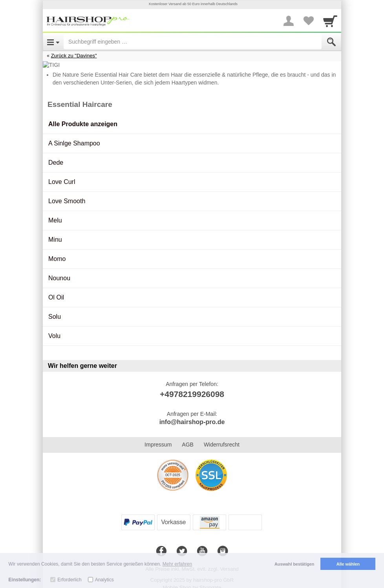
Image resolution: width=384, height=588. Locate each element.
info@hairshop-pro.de (192, 414)
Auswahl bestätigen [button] (294, 564)
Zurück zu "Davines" (74, 56)
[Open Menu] (53, 42)
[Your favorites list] (308, 21)
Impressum (158, 437)
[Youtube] (202, 544)
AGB (188, 437)
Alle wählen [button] (348, 564)
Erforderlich (69, 580)
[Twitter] (182, 544)
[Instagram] (223, 544)
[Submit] (331, 42)
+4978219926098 (192, 386)
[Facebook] (161, 544)
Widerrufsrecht (222, 437)
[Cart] (330, 21)
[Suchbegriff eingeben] (193, 42)
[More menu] (289, 21)
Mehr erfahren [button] (177, 564)
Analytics (104, 580)
